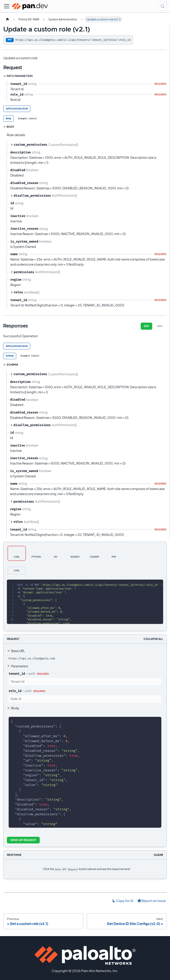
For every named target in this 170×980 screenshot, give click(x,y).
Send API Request (24, 840)
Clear (158, 855)
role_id (15, 691)
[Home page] (7, 19)
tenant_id (17, 674)
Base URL (18, 651)
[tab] (9, 119)
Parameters (20, 666)
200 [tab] (146, 326)
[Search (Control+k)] (162, 6)
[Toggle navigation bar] (7, 6)
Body (15, 708)
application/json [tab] (17, 109)
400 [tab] (160, 326)
